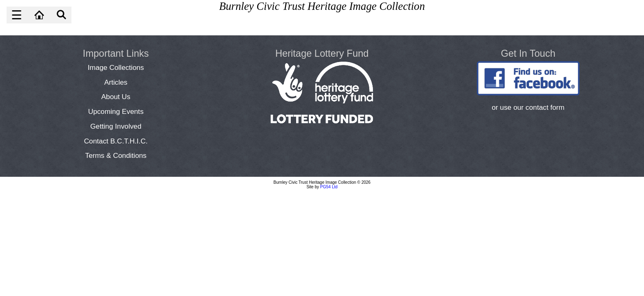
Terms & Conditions (116, 155)
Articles (116, 82)
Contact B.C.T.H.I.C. (116, 141)
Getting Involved (116, 126)
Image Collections (116, 67)
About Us (116, 97)
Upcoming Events (116, 111)
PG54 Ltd (329, 187)
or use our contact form (528, 107)
